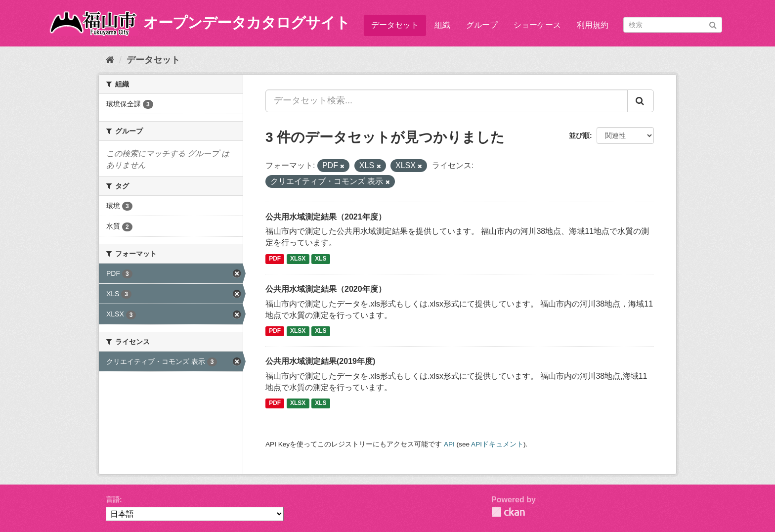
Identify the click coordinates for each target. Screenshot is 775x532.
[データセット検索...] (447, 101)
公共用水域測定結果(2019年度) (320, 361)
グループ (482, 25)
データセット (395, 25)
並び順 (579, 135)
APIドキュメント (497, 444)
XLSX (298, 259)
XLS (321, 259)
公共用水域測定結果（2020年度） (326, 289)
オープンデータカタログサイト (247, 22)
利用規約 (593, 25)
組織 (442, 25)
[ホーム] (110, 60)
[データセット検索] (673, 25)
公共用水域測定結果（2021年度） (326, 217)
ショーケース (537, 25)
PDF (275, 259)
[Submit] (713, 24)
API (449, 444)
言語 (113, 499)
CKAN (508, 512)
